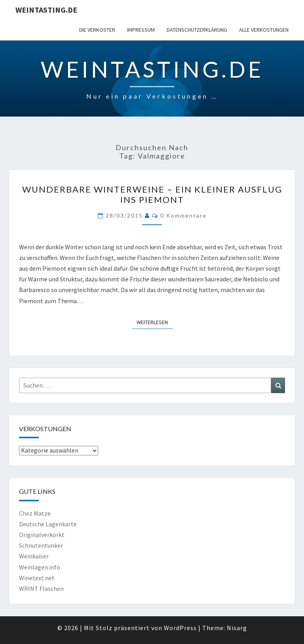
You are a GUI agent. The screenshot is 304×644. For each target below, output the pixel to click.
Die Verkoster (97, 30)
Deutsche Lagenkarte (48, 524)
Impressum (141, 30)
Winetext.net (37, 578)
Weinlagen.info (40, 567)
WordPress (180, 628)
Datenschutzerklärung (197, 30)
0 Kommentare (183, 215)
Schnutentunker (41, 545)
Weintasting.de (46, 10)
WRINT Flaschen (41, 589)
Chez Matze (35, 513)
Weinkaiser (34, 556)
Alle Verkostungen (264, 30)
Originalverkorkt (42, 535)
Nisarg (237, 628)
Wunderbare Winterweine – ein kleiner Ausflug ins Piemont (152, 194)
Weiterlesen (155, 322)
